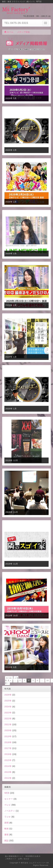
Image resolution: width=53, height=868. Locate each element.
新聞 (7, 823)
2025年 (8, 701)
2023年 (8, 713)
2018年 (8, 742)
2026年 (8, 695)
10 (48, 681)
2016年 (8, 754)
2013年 (8, 772)
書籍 (7, 835)
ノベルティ (10, 811)
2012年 (8, 778)
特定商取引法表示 (33, 856)
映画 (7, 829)
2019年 (8, 736)
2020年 (8, 730)
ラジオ (8, 817)
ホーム (9, 32)
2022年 (8, 719)
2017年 (8, 748)
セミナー (9, 799)
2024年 (8, 707)
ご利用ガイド (11, 859)
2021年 (8, 724)
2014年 (8, 766)
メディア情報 (24, 32)
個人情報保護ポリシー (14, 856)
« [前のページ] (11, 681)
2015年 (8, 760)
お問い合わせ (24, 859)
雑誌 (7, 841)
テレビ (8, 805)
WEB (7, 793)
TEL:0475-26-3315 (16, 23)
